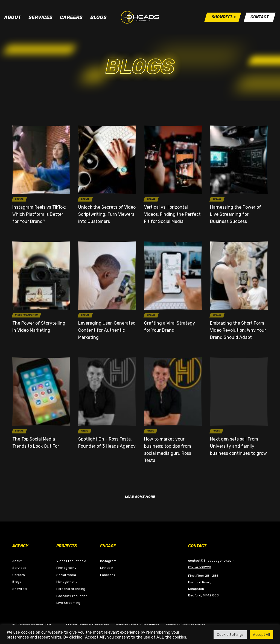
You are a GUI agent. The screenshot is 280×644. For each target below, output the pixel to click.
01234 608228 (200, 567)
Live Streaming (68, 603)
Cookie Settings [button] (230, 635)
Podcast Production (72, 596)
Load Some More (140, 497)
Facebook (108, 575)
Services (40, 17)
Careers (71, 17)
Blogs (98, 17)
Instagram (108, 561)
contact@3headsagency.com (211, 561)
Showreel (20, 589)
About (13, 17)
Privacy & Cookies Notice (186, 625)
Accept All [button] (261, 635)
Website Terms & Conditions (138, 625)
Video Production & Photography (72, 564)
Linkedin (107, 568)
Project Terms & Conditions (88, 625)
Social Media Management (67, 578)
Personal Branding (71, 589)
